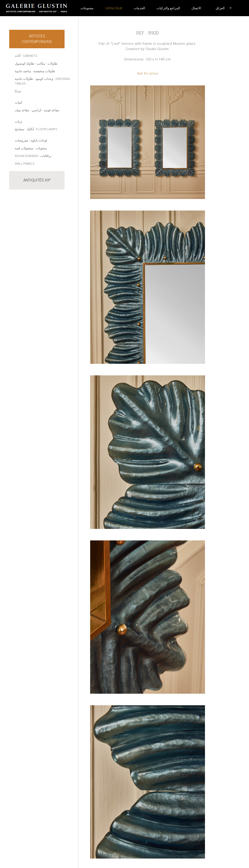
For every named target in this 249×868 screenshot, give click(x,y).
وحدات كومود (44, 79)
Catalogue (114, 8)
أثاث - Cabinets (26, 56)
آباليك (30, 129)
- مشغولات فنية (25, 148)
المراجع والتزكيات (168, 8)
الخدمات (139, 8)
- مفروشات (22, 140)
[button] (220, 8)
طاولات (52, 63)
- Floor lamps (46, 129)
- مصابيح (20, 129)
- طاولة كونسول (25, 63)
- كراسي (37, 110)
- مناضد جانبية (24, 71)
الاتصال (196, 8)
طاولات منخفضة (44, 71)
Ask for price (148, 73)
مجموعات (87, 8)
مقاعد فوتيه (52, 110)
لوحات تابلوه (39, 140)
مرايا (18, 91)
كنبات (18, 102)
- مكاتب (42, 63)
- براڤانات (45, 156)
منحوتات (41, 148)
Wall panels (25, 163)
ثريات (19, 121)
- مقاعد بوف (23, 110)
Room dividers (26, 156)
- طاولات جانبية (25, 79)
